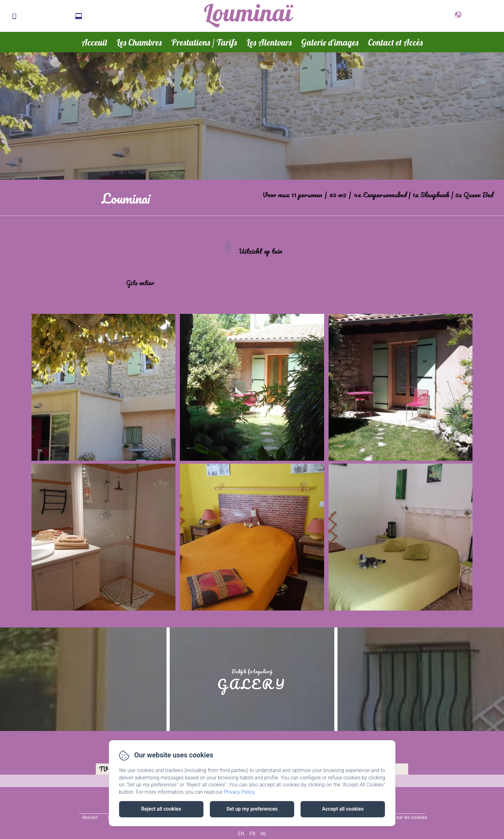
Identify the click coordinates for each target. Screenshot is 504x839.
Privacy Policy (239, 792)
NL (263, 833)
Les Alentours (269, 42)
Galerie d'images (330, 42)
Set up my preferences (252, 809)
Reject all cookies (161, 809)
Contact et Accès (395, 42)
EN (241, 833)
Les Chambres (139, 42)
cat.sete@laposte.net (112, 17)
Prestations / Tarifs (204, 42)
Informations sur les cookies (398, 817)
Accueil (90, 817)
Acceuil (94, 42)
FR (252, 833)
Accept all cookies (343, 809)
